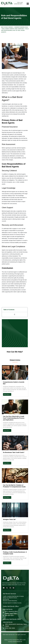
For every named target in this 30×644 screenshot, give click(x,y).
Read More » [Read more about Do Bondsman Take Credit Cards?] (7, 463)
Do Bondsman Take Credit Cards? (14, 452)
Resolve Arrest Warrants (10, 601)
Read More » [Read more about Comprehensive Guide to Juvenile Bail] (7, 394)
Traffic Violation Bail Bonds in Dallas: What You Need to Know (13, 597)
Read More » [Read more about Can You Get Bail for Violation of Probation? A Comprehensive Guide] (7, 497)
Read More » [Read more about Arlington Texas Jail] (7, 530)
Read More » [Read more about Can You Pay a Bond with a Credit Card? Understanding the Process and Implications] (7, 430)
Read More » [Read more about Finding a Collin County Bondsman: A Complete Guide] (7, 563)
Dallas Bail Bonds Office (11, 606)
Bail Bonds (6, 599)
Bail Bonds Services (9, 594)
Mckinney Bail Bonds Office (12, 619)
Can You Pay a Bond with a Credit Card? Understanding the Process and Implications (14, 418)
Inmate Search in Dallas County (12, 603)
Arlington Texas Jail (9, 519)
